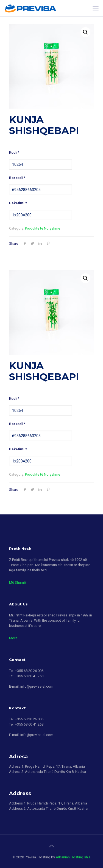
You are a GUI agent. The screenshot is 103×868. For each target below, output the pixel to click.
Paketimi (18, 203)
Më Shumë (17, 582)
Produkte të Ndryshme (43, 228)
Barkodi (17, 178)
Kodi (14, 152)
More (13, 638)
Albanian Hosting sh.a (73, 857)
